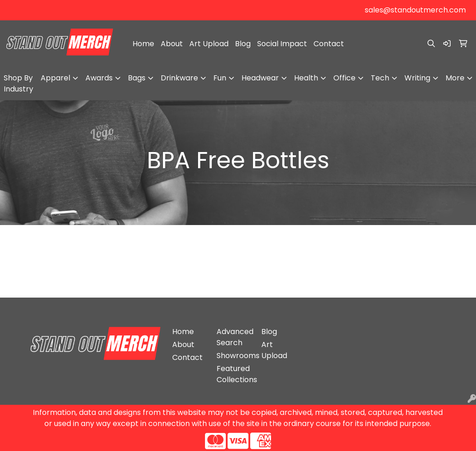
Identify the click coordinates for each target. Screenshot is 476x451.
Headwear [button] (260, 78)
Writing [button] (417, 78)
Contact (329, 44)
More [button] (455, 78)
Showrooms (233, 356)
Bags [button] (137, 78)
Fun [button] (220, 78)
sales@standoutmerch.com (415, 10)
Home (143, 44)
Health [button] (306, 78)
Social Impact (282, 44)
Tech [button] (380, 78)
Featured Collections (233, 374)
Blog (243, 44)
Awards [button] (99, 78)
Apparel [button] (55, 78)
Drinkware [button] (179, 78)
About (172, 44)
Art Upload (209, 44)
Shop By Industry (18, 83)
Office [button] (344, 78)
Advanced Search (233, 337)
